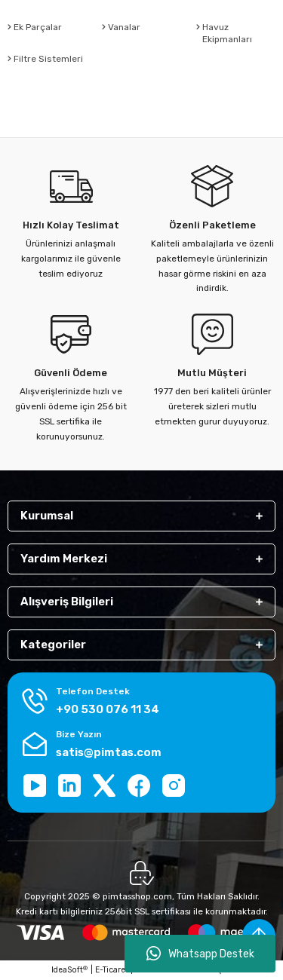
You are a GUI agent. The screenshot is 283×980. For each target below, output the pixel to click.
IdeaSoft (69, 970)
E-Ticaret (112, 970)
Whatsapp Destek (200, 954)
